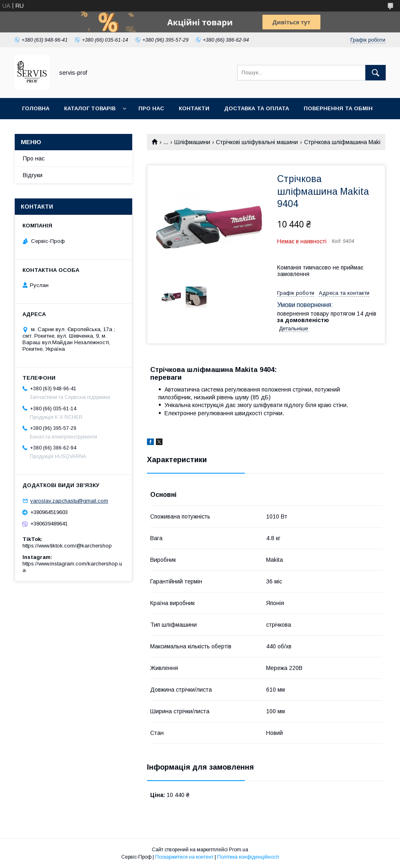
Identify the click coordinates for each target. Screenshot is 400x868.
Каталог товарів (90, 108)
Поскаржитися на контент (184, 857)
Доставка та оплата (257, 108)
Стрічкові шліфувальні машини (257, 142)
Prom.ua (239, 850)
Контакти (194, 108)
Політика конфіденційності (248, 857)
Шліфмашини (192, 142)
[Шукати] (376, 73)
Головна (36, 108)
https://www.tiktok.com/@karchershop (67, 546)
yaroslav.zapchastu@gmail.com (69, 501)
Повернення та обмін (338, 108)
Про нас (151, 108)
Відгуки (33, 175)
